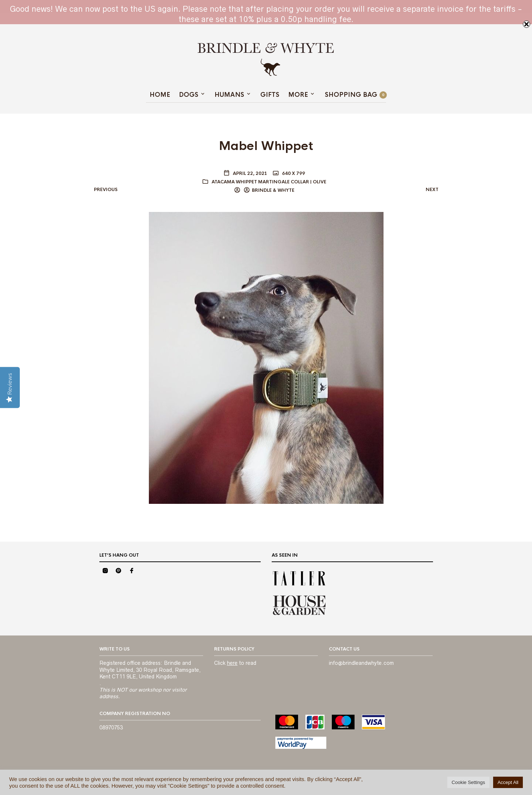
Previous (106, 190)
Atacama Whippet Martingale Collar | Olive (269, 182)
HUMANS (229, 95)
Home (160, 95)
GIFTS (270, 95)
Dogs (189, 95)
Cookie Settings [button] (468, 782)
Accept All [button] (508, 782)
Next (432, 190)
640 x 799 (293, 173)
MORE (298, 95)
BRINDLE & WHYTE (273, 190)
